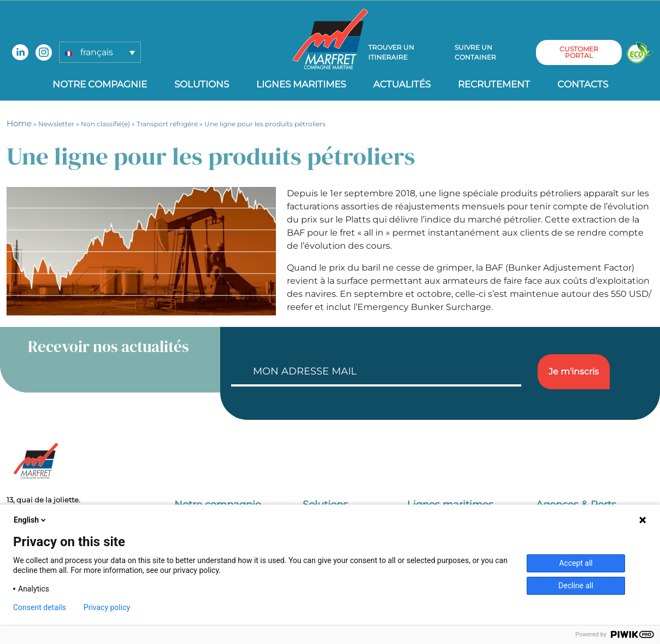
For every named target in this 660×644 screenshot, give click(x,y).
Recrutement (494, 84)
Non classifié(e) (105, 124)
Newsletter (56, 124)
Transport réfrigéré (167, 124)
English (31, 520)
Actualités (402, 84)
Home (19, 123)
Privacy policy (107, 607)
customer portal (579, 52)
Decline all (576, 586)
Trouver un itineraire (391, 52)
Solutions (202, 84)
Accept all (576, 563)
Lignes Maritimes (301, 84)
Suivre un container (475, 52)
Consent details (40, 607)
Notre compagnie (100, 84)
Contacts (583, 84)
